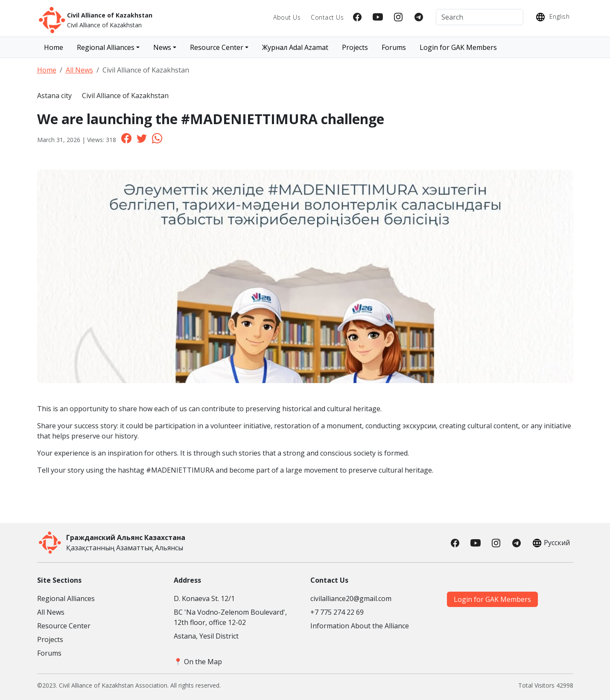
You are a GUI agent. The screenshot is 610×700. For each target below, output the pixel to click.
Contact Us (327, 17)
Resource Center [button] (217, 47)
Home (54, 47)
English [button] (552, 17)
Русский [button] (550, 543)
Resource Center (64, 626)
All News (79, 70)
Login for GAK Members (458, 47)
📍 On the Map (198, 662)
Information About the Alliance (360, 626)
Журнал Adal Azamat (295, 47)
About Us (287, 17)
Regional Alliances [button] (106, 47)
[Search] (480, 17)
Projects (355, 47)
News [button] (162, 47)
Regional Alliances (66, 598)
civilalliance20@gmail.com (351, 598)
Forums (394, 47)
